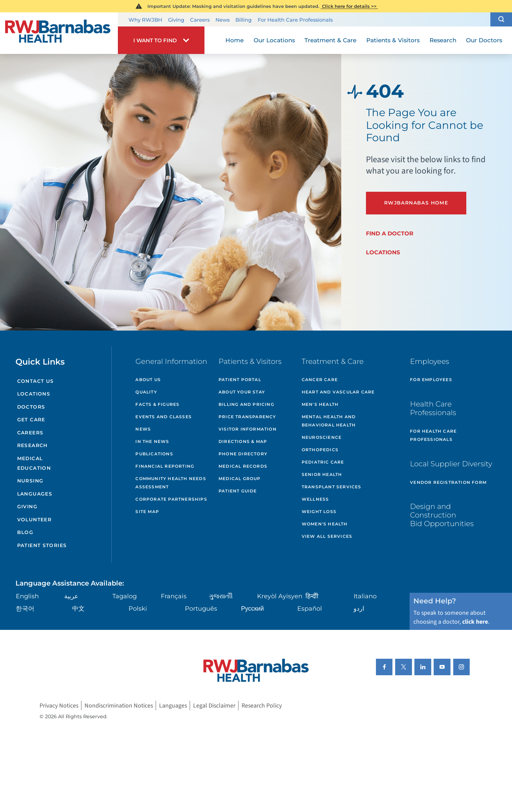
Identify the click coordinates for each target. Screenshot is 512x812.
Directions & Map (243, 441)
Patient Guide (238, 491)
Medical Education (34, 463)
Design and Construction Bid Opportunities (442, 515)
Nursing (30, 481)
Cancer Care (320, 380)
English (27, 596)
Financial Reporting (165, 466)
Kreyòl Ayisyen (280, 596)
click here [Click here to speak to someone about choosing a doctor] (475, 622)
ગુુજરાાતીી (221, 596)
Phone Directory (243, 454)
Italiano (365, 596)
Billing (243, 20)
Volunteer (35, 520)
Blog (25, 532)
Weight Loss (319, 511)
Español (310, 608)
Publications (154, 454)
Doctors (31, 407)
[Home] (59, 33)
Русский (252, 608)
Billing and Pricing (246, 404)
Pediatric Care (323, 462)
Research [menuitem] (443, 40)
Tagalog (125, 596)
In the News (152, 441)
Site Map (147, 511)
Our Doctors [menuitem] (484, 40)
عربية (71, 596)
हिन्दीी (312, 596)
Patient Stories (42, 545)
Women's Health (325, 524)
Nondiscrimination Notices (119, 706)
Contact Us (36, 381)
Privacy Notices (59, 706)
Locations (383, 252)
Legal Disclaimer (214, 706)
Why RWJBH (145, 20)
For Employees (431, 380)
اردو (359, 608)
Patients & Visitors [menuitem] (393, 40)
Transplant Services (332, 487)
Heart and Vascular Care (338, 392)
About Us (148, 380)
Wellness (315, 499)
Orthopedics (320, 450)
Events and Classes (164, 417)
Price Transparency (247, 417)
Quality (146, 392)
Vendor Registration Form (448, 482)
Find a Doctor (390, 233)
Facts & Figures (157, 404)
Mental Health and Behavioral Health (329, 421)
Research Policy (262, 706)
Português (201, 608)
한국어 (25, 608)
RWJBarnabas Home (416, 203)
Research (32, 445)
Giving (176, 20)
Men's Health (320, 404)
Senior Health (322, 474)
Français (174, 596)
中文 (78, 608)
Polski (138, 608)
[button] (501, 19)
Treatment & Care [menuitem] (330, 40)
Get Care (31, 420)
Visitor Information (248, 429)
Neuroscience (322, 437)
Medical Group (240, 479)
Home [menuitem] (235, 40)
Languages (35, 494)
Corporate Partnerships (171, 499)
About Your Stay (242, 392)
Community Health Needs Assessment (171, 483)
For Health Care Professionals (295, 20)
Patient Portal (240, 380)
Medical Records (243, 466)
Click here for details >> (349, 6)
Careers (200, 20)
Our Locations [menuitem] (274, 40)
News (222, 20)
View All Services (327, 536)
